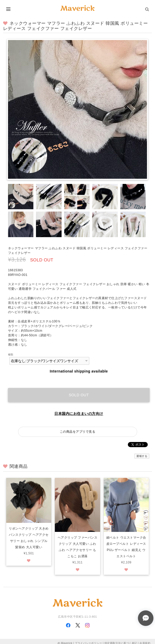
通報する (142, 456)
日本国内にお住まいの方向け (79, 414)
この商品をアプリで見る (77, 432)
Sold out (79, 395)
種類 (11, 355)
